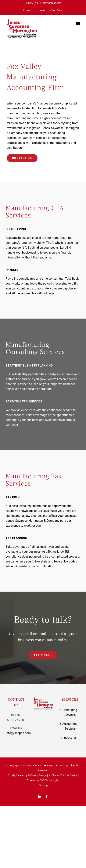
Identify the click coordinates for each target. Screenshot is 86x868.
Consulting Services (70, 712)
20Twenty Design (37, 775)
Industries (70, 738)
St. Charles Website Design (63, 775)
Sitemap (43, 785)
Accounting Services (70, 726)
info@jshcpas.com (52, 3)
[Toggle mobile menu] (78, 24)
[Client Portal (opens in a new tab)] (57, 10)
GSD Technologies (50, 780)
